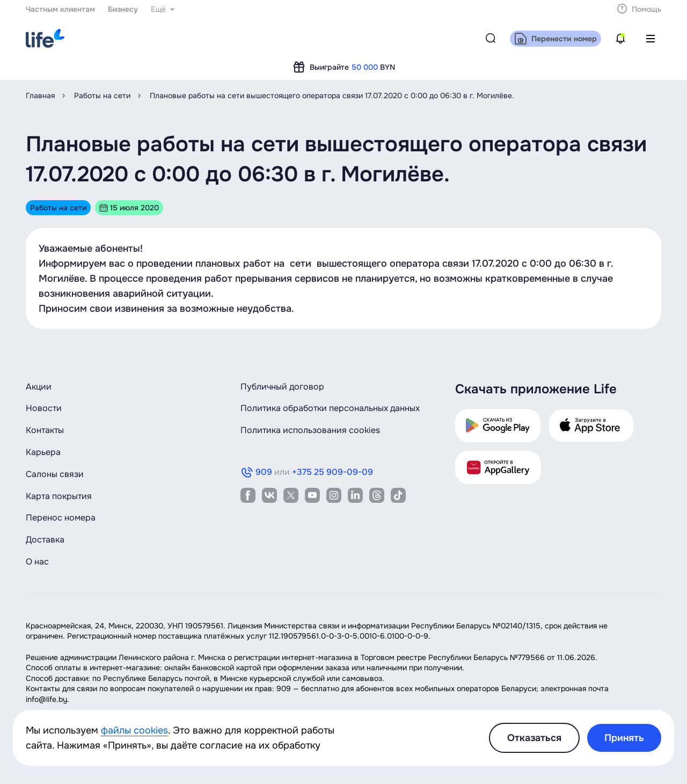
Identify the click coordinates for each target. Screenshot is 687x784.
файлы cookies (134, 730)
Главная (40, 96)
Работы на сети (102, 96)
